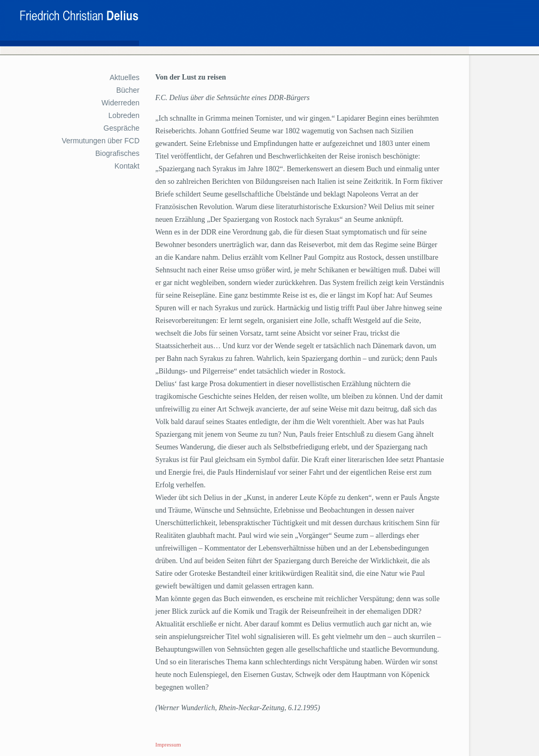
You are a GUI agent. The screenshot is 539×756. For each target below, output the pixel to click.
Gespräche (122, 128)
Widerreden (121, 103)
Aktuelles (124, 77)
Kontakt (127, 166)
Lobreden (124, 115)
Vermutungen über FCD (101, 141)
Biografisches (117, 153)
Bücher (128, 90)
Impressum (168, 744)
